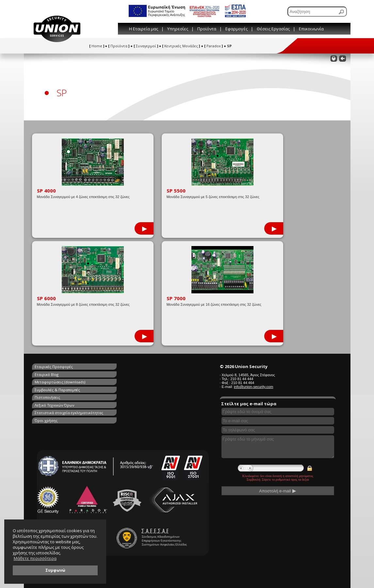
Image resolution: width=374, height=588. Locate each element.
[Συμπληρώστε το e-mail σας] (278, 421)
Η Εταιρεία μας (144, 29)
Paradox (213, 46)
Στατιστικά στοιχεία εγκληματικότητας (69, 389)
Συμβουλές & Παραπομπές (133, 374)
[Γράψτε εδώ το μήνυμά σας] (278, 447)
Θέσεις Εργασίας (273, 29)
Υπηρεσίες (178, 29)
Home (97, 46)
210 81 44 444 (242, 379)
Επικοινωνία (311, 29)
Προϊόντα (207, 29)
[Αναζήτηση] (317, 12)
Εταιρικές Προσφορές (54, 367)
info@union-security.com (253, 387)
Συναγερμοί (146, 46)
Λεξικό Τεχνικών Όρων (130, 382)
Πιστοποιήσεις (47, 382)
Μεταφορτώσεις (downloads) (60, 374)
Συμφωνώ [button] (55, 570)
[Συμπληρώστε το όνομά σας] (278, 412)
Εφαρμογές (236, 29)
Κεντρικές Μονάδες (181, 46)
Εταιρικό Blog (123, 367)
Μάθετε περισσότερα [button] (35, 558)
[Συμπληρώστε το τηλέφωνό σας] (278, 430)
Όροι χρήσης (122, 389)
